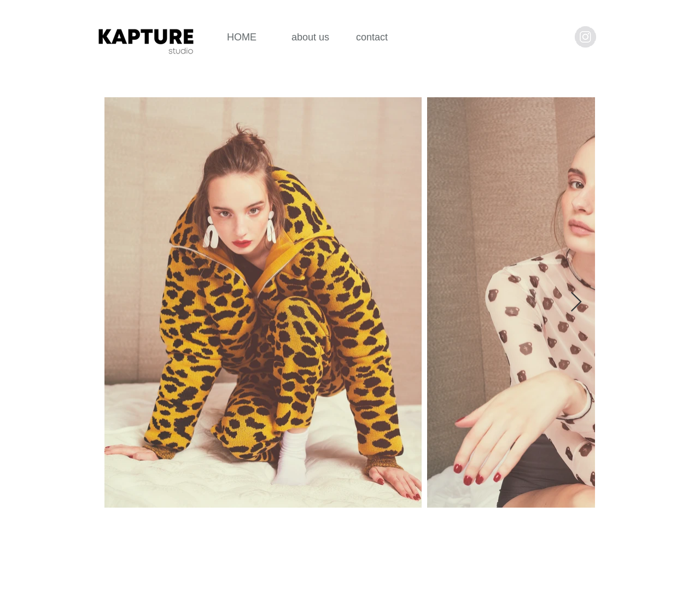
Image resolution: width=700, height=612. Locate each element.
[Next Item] (576, 302)
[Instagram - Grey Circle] (585, 37)
